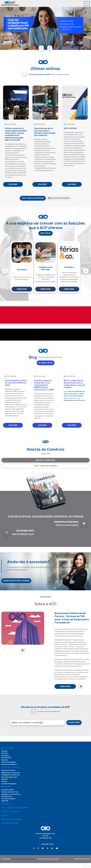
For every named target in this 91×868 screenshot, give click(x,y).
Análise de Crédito (8, 770)
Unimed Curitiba (8, 790)
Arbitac (4, 781)
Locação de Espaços (9, 784)
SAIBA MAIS (22, 289)
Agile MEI (5, 801)
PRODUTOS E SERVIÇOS (11, 767)
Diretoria (5, 753)
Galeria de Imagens (9, 762)
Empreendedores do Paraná (74, 400)
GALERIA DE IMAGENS (59, 198)
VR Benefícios (7, 796)
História (4, 751)
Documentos (6, 758)
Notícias (4, 760)
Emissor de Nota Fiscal (10, 792)
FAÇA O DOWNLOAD (45, 460)
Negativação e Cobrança (11, 773)
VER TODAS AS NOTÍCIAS (33, 198)
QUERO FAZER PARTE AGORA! (16, 581)
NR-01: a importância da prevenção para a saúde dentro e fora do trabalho (74, 394)
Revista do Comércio (9, 764)
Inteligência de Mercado (11, 775)
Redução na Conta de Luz (11, 794)
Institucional (8, 748)
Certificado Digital (8, 799)
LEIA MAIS (13, 184)
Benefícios (6, 787)
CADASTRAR (74, 722)
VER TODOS (46, 233)
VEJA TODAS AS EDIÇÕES (46, 466)
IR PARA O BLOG (46, 363)
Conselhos (5, 756)
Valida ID (5, 779)
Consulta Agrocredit (9, 777)
